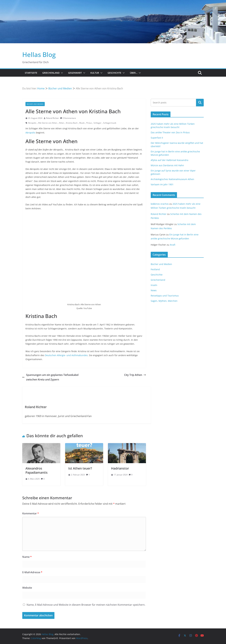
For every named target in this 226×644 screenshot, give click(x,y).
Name (27, 557)
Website (27, 588)
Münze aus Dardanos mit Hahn (167, 165)
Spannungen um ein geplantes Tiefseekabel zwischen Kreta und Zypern (50, 377)
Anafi (173, 245)
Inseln (154, 285)
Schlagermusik (110, 123)
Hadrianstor (120, 468)
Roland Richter (53, 118)
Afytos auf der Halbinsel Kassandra (169, 160)
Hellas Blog (39, 54)
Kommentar (31, 513)
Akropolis (32, 123)
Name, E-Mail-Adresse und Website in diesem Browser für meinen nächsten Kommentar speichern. (86, 605)
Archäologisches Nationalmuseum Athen (172, 179)
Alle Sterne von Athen (48, 123)
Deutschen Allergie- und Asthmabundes (66, 355)
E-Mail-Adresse (32, 572)
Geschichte (114, 73)
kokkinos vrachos (160, 204)
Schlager (97, 123)
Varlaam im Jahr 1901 (162, 184)
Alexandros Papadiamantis (37, 470)
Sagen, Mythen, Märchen (164, 301)
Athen (62, 123)
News (154, 290)
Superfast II (157, 138)
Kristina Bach (72, 123)
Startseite (31, 73)
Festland (155, 269)
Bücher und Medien (35, 104)
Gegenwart (75, 73)
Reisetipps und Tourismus (165, 296)
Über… (134, 73)
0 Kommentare (68, 118)
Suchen (200, 102)
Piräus (89, 123)
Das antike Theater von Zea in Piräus (170, 132)
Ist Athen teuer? (80, 468)
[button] (61, 73)
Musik (82, 123)
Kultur (95, 73)
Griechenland (51, 73)
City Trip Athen (135, 375)
